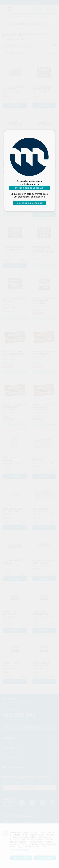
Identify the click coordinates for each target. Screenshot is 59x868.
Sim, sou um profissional (30, 203)
